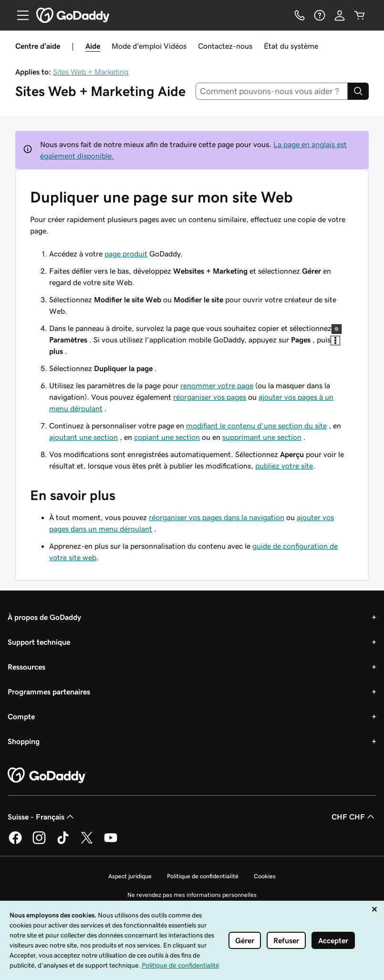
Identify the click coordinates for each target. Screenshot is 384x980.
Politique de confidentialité (203, 876)
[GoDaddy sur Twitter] (87, 842)
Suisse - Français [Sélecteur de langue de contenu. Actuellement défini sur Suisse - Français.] (42, 817)
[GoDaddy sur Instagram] (39, 842)
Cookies (265, 876)
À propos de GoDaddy (44, 617)
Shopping (24, 741)
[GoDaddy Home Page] (47, 776)
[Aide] (320, 15)
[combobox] (272, 91)
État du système (291, 46)
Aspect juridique (130, 876)
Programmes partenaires (49, 692)
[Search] (358, 91)
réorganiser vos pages (210, 397)
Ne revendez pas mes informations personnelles (192, 895)
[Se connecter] (340, 15)
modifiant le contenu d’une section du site (256, 426)
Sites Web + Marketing (91, 72)
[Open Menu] (19, 15)
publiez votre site (284, 466)
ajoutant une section (83, 437)
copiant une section (167, 437)
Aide (93, 46)
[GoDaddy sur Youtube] (111, 842)
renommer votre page (217, 385)
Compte (21, 716)
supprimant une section (262, 437)
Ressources (26, 667)
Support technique (39, 642)
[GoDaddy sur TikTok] (63, 842)
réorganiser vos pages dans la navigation (217, 517)
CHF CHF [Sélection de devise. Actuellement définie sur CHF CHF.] (354, 817)
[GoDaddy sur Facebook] (15, 842)
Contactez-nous (225, 46)
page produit (126, 254)
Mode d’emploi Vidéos (149, 46)
